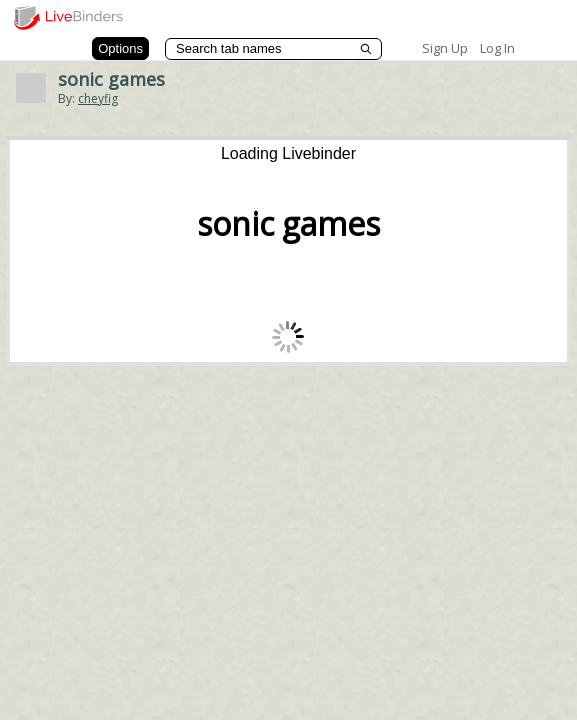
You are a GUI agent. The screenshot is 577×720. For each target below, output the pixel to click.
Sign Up (445, 48)
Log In (497, 48)
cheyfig (98, 98)
